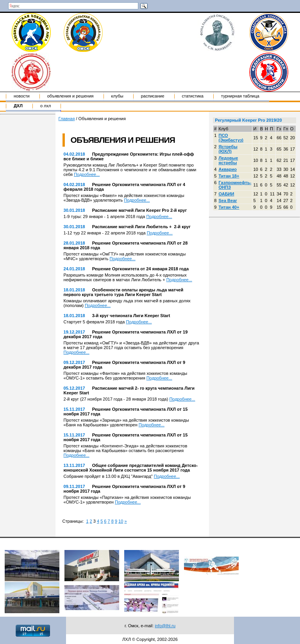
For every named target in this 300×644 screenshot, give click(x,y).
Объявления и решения (71, 96)
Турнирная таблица (240, 96)
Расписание (153, 96)
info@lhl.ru (165, 626)
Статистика (193, 96)
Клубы (117, 96)
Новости (22, 96)
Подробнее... (87, 174)
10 (121, 521)
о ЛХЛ (46, 106)
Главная (67, 119)
